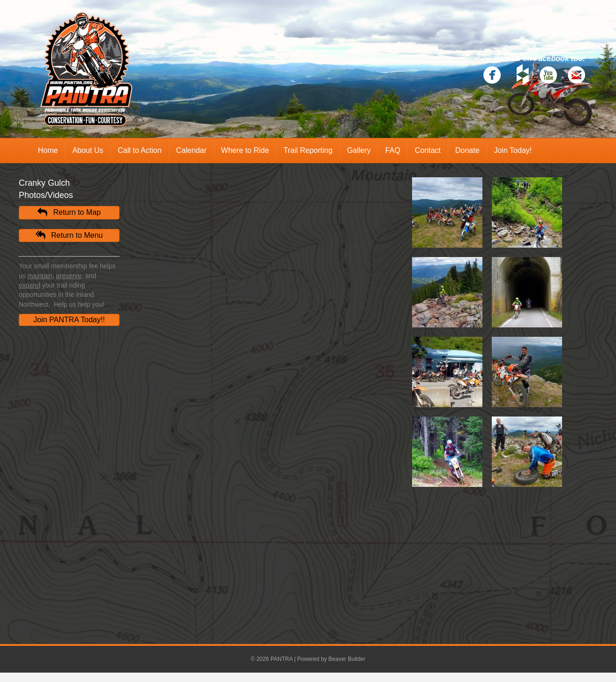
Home (48, 150)
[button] (69, 213)
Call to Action (139, 150)
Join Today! (513, 150)
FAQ (393, 150)
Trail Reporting (308, 150)
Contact (428, 150)
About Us (88, 150)
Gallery (359, 150)
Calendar (192, 150)
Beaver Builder (347, 659)
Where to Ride (245, 150)
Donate (467, 150)
